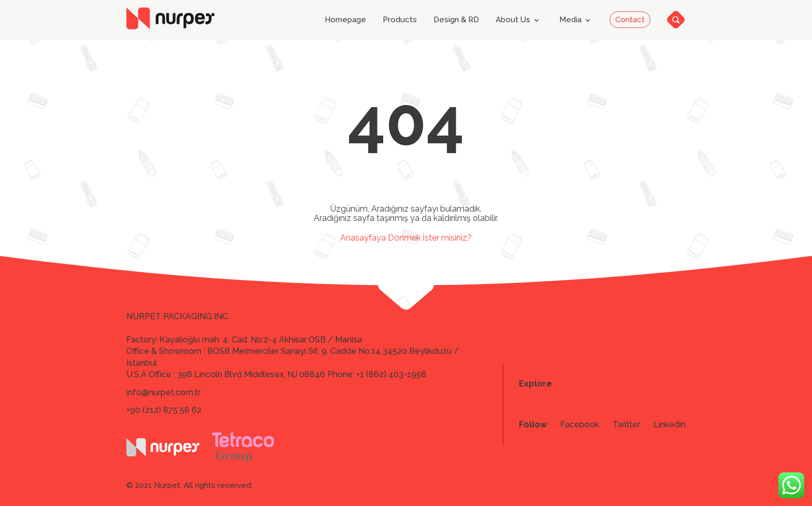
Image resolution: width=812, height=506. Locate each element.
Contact (630, 20)
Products (400, 20)
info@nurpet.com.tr (163, 392)
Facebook (580, 425)
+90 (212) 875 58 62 (164, 410)
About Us (519, 20)
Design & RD (456, 20)
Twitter (626, 425)
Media (577, 20)
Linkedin (670, 425)
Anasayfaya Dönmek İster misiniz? (406, 238)
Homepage (345, 20)
